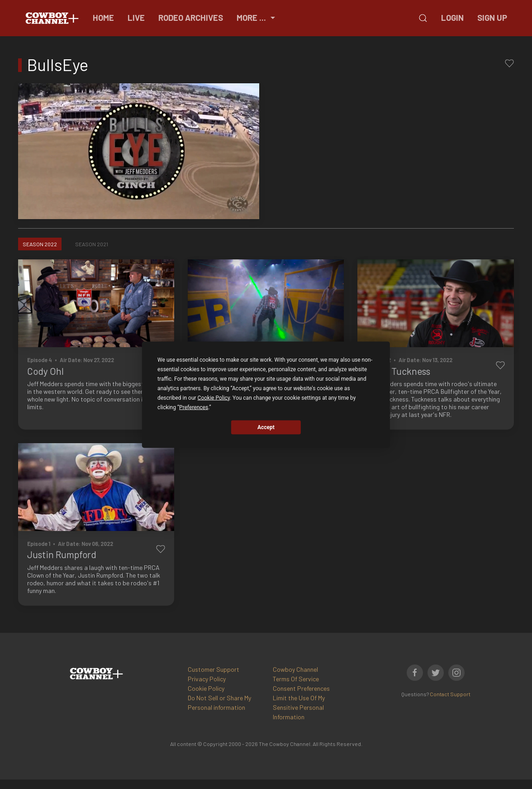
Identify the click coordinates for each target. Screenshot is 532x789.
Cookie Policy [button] (214, 397)
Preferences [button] (194, 407)
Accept (266, 427)
